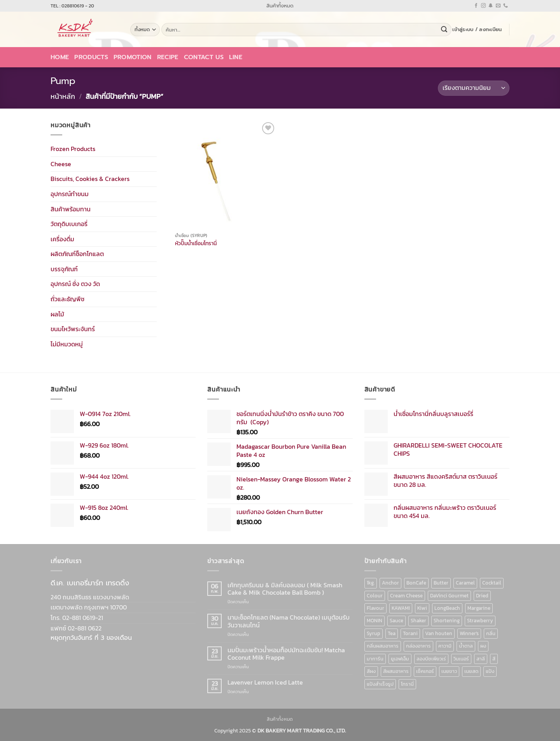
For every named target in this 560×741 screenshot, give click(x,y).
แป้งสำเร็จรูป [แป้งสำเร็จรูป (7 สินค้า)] (380, 684)
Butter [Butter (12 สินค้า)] (441, 583)
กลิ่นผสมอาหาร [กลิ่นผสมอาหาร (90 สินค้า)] (383, 646)
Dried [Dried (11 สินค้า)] (482, 596)
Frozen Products (73, 149)
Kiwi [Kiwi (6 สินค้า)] (422, 608)
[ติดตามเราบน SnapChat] (491, 6)
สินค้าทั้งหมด (280, 6)
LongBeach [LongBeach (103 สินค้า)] (447, 608)
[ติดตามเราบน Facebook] (476, 6)
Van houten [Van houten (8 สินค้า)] (439, 633)
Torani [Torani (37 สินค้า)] (410, 633)
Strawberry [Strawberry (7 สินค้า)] (480, 621)
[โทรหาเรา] (506, 6)
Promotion (133, 57)
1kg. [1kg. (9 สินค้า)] (371, 583)
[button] (477, 30)
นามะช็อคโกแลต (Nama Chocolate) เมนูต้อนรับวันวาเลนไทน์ (289, 621)
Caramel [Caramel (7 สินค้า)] (465, 583)
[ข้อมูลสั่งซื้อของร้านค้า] (474, 88)
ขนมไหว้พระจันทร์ (73, 329)
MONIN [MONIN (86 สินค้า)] (374, 621)
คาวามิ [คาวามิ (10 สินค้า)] (445, 646)
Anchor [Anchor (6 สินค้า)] (390, 583)
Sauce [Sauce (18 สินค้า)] (396, 621)
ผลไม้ (57, 314)
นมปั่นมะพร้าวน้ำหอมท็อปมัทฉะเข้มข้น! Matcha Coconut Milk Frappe (286, 654)
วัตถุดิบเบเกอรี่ (69, 224)
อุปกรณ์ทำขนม (70, 194)
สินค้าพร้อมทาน (71, 209)
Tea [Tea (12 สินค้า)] (392, 633)
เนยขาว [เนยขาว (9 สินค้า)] (449, 671)
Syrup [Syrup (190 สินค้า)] (374, 633)
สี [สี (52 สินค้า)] (494, 659)
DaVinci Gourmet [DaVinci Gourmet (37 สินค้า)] (449, 596)
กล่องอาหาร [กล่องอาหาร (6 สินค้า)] (418, 646)
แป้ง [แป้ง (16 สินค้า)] (490, 671)
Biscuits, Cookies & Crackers (90, 179)
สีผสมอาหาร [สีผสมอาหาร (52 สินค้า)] (396, 671)
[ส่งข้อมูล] (444, 30)
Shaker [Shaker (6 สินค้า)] (418, 621)
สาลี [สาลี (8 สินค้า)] (481, 659)
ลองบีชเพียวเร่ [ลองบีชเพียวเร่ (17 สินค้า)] (431, 659)
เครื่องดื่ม (62, 239)
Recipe (168, 57)
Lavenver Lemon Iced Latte (265, 682)
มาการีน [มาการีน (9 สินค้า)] (375, 659)
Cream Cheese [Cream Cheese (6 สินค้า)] (406, 596)
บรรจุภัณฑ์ (64, 269)
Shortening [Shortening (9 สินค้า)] (447, 621)
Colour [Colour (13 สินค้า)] (375, 596)
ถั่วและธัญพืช (67, 299)
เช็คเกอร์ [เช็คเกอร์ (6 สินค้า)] (425, 671)
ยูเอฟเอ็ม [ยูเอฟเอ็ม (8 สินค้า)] (400, 659)
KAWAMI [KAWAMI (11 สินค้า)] (401, 608)
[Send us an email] (498, 6)
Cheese (61, 163)
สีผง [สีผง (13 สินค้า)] (371, 671)
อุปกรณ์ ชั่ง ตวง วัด (75, 284)
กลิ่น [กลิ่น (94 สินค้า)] (491, 633)
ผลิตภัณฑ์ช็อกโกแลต (77, 254)
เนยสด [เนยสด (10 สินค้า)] (471, 671)
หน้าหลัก (63, 96)
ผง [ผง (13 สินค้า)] (483, 646)
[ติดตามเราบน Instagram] (483, 6)
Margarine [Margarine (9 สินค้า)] (479, 608)
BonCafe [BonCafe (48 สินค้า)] (416, 583)
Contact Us (204, 57)
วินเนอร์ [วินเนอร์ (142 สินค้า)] (461, 659)
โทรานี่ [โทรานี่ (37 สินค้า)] (407, 684)
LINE (236, 57)
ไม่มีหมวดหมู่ (67, 344)
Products (91, 57)
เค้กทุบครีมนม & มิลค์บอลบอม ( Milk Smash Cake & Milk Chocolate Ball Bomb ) (285, 589)
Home (60, 57)
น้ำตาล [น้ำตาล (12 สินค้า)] (466, 646)
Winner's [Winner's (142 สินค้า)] (469, 633)
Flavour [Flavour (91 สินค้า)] (375, 608)
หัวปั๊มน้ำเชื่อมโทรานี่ (196, 243)
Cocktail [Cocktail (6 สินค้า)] (492, 583)
